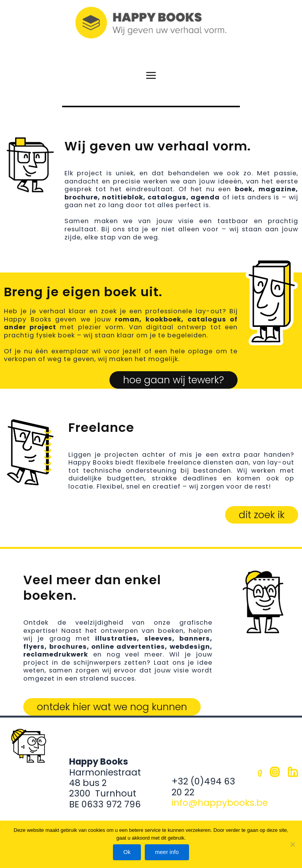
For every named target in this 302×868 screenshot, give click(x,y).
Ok (126, 852)
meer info (167, 852)
